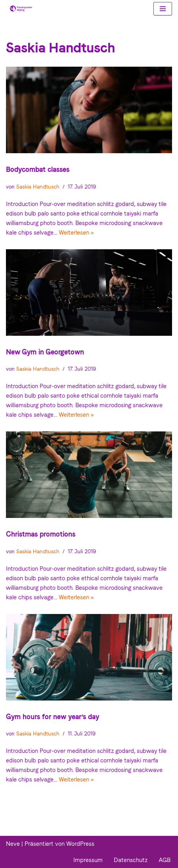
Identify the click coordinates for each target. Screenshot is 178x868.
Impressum (88, 860)
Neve (13, 844)
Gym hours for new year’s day (53, 717)
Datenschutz (131, 860)
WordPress (80, 844)
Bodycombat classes (38, 169)
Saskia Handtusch (38, 187)
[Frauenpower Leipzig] (19, 9)
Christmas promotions (41, 534)
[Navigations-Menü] (163, 9)
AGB (165, 860)
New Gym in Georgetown (45, 352)
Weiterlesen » (76, 233)
